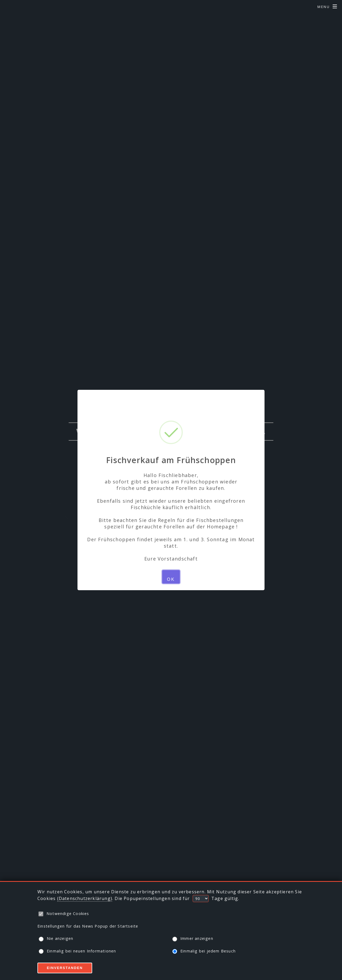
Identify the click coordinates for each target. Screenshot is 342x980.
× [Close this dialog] (171, 401)
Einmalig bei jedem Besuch (204, 951)
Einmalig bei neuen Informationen (77, 951)
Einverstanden (65, 968)
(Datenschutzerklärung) (85, 898)
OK (171, 579)
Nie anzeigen (56, 939)
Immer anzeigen (193, 939)
